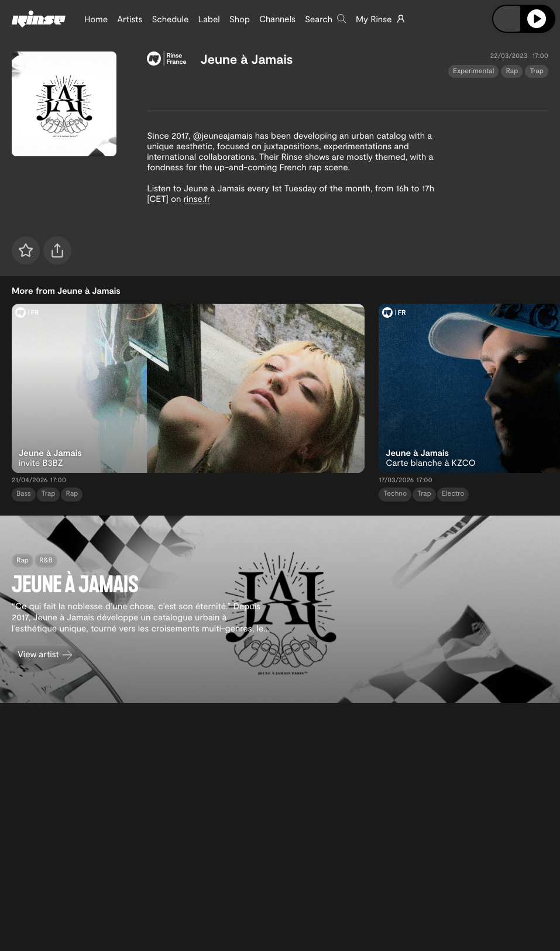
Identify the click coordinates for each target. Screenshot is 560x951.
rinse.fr (197, 198)
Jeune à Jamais (247, 59)
